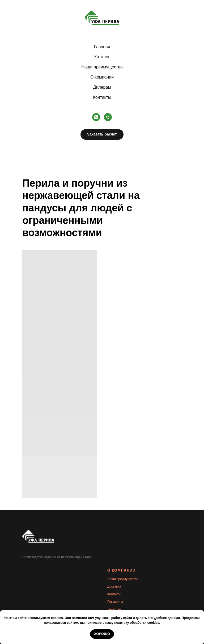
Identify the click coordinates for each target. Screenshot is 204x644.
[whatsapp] (96, 117)
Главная (102, 47)
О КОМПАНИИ (121, 570)
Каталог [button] (102, 57)
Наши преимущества (102, 67)
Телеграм (114, 609)
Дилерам (102, 87)
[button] (102, 134)
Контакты (102, 97)
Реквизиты (115, 602)
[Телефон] (108, 117)
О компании (102, 77)
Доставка (114, 586)
